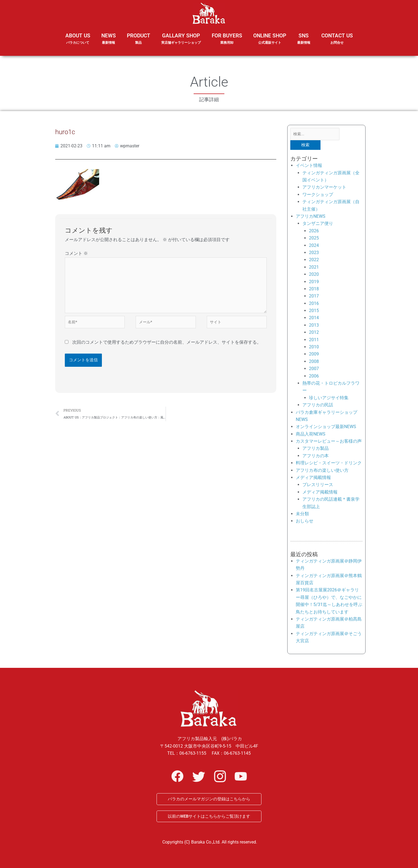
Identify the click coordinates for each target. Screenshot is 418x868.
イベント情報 (309, 166)
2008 (314, 363)
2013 (314, 326)
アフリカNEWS (311, 217)
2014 (314, 319)
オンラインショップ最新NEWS (326, 428)
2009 (314, 355)
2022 (314, 261)
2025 (314, 239)
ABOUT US (78, 42)
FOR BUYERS (227, 39)
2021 (314, 268)
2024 (314, 246)
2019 (314, 283)
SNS (304, 42)
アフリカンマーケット (324, 188)
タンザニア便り (318, 225)
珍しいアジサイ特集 (329, 399)
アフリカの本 (316, 457)
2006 (314, 377)
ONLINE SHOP (270, 39)
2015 (314, 312)
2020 (314, 275)
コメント (76, 253)
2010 (314, 348)
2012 (314, 333)
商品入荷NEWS (311, 435)
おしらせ (305, 522)
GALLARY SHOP (181, 42)
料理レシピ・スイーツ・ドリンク (329, 464)
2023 (314, 254)
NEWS (109, 42)
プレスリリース (318, 486)
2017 (314, 297)
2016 (314, 305)
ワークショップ (318, 196)
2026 (314, 232)
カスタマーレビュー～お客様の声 (329, 442)
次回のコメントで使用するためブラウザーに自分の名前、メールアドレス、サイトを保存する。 (167, 348)
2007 (314, 370)
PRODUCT (139, 42)
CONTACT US (337, 39)
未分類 (302, 515)
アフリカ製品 (316, 450)
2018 (314, 290)
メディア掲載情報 (313, 479)
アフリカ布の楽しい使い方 (322, 471)
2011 (314, 341)
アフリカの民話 (318, 406)
